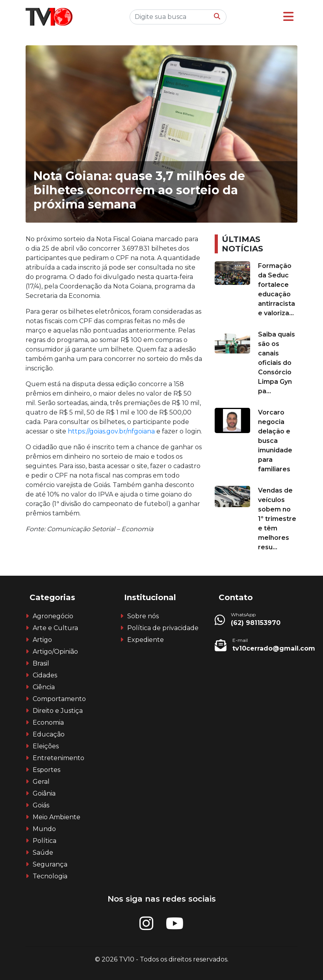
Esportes (46, 770)
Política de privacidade (163, 628)
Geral (41, 782)
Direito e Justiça (58, 711)
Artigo (42, 640)
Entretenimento (58, 758)
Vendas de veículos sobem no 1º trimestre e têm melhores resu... (277, 519)
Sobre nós (143, 616)
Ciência (44, 687)
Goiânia (44, 793)
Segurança (50, 864)
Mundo (44, 829)
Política (45, 841)
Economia (48, 722)
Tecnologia (50, 876)
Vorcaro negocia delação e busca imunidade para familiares (275, 441)
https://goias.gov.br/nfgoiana (112, 431)
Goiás (41, 805)
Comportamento (59, 699)
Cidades (45, 675)
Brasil (41, 663)
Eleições (46, 746)
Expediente (146, 640)
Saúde (43, 853)
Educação (49, 734)
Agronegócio (53, 616)
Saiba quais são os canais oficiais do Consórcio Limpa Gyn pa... (277, 363)
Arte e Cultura (55, 628)
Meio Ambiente (57, 817)
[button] (288, 17)
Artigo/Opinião (55, 652)
